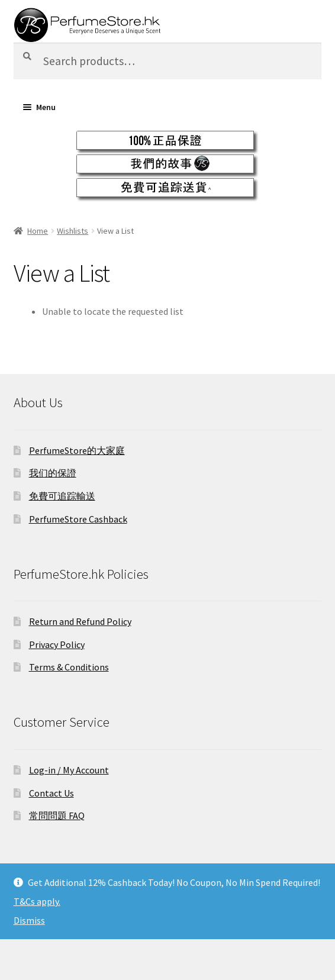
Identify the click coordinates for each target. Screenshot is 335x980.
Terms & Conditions (69, 667)
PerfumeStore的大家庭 (77, 450)
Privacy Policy (57, 644)
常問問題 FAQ (57, 815)
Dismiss (29, 920)
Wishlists (73, 231)
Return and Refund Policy (80, 621)
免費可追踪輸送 (62, 496)
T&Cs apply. (37, 901)
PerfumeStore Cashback (78, 519)
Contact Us (51, 793)
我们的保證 (53, 473)
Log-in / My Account (69, 770)
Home (38, 231)
